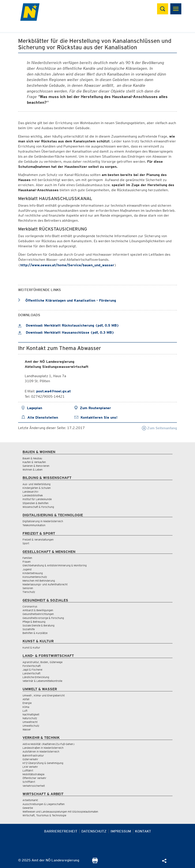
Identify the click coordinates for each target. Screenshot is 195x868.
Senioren (28, 588)
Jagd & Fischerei (32, 670)
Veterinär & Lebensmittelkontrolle (42, 681)
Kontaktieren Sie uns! (99, 417)
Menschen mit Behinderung (39, 581)
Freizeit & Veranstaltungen (38, 540)
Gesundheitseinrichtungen (38, 614)
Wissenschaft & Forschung (38, 507)
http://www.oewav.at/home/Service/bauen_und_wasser (67, 265)
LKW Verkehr (30, 767)
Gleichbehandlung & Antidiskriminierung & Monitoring (55, 565)
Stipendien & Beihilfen (36, 503)
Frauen (27, 562)
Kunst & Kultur (31, 648)
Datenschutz (94, 831)
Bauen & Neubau (32, 458)
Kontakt (143, 831)
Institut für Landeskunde (37, 499)
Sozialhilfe (29, 629)
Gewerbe (28, 808)
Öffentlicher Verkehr (34, 778)
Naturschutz (30, 718)
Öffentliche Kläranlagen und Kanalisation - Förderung (67, 300)
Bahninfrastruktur (33, 755)
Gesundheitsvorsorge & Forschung (43, 618)
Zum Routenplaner (95, 408)
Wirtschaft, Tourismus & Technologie (44, 815)
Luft (25, 711)
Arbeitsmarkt (30, 800)
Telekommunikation (34, 525)
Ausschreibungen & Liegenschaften (44, 804)
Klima (26, 707)
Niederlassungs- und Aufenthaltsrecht (45, 584)
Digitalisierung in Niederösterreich (43, 521)
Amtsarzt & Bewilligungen (38, 610)
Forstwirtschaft (32, 666)
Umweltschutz (31, 726)
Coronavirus (30, 606)
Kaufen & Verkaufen (34, 462)
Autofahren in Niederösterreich (41, 752)
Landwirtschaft (31, 673)
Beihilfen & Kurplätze (35, 633)
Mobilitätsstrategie (33, 774)
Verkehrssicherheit (34, 786)
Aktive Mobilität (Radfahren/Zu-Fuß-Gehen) (49, 744)
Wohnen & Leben (33, 470)
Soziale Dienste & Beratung (38, 625)
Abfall (26, 699)
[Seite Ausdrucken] (95, 862)
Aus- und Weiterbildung (37, 484)
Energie (27, 703)
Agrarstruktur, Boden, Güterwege (42, 662)
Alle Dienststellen (43, 417)
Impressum (121, 831)
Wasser (27, 729)
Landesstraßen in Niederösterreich (43, 748)
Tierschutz (29, 592)
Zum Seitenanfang (159, 428)
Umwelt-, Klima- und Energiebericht (44, 695)
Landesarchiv (30, 492)
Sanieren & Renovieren (36, 466)
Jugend (27, 569)
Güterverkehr (30, 759)
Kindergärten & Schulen (37, 488)
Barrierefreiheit (61, 831)
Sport (26, 543)
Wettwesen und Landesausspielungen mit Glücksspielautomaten (60, 812)
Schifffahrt (29, 782)
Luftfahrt (28, 771)
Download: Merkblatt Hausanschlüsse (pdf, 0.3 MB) (66, 332)
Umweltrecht (30, 722)
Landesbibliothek (33, 495)
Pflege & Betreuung (34, 622)
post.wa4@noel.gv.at (53, 391)
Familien (27, 558)
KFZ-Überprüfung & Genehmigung (43, 763)
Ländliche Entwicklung (36, 677)
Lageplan (35, 408)
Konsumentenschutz (35, 577)
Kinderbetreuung (33, 573)
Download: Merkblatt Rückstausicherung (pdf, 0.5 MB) (68, 325)
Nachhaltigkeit (31, 714)
